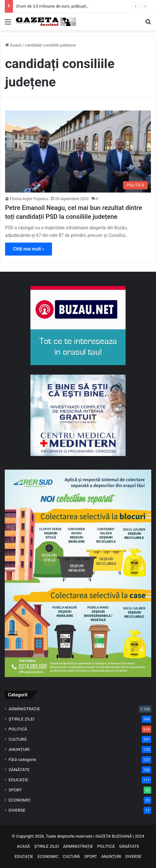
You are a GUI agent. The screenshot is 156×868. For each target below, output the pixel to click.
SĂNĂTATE (19, 770)
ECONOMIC (20, 800)
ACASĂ (23, 846)
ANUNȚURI (19, 749)
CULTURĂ (18, 739)
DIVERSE (17, 810)
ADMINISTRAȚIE (24, 709)
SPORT (15, 790)
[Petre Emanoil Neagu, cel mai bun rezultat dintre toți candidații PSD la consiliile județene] (78, 152)
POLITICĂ (18, 729)
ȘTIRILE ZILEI (21, 719)
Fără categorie (22, 759)
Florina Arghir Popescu (29, 199)
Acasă (13, 45)
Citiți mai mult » (29, 249)
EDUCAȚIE (18, 780)
